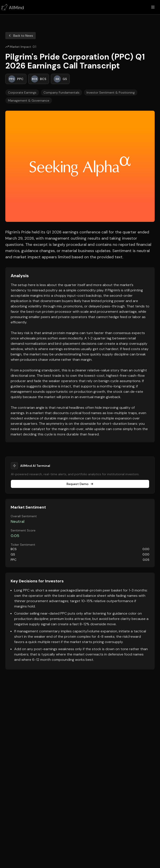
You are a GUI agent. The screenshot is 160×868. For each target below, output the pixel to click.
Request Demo (80, 484)
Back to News (21, 36)
